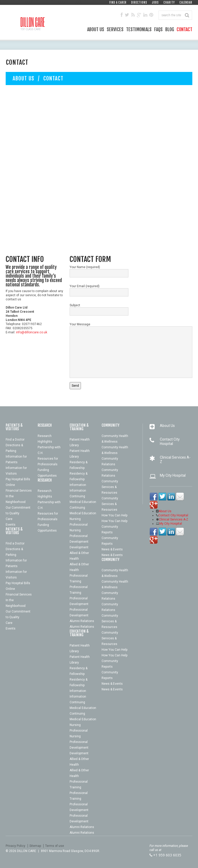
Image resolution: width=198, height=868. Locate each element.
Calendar (186, 3)
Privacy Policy (15, 846)
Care (9, 519)
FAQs (158, 29)
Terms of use (55, 846)
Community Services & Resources (110, 487)
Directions (139, 3)
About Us (96, 29)
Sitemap (35, 846)
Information (78, 485)
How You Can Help (114, 515)
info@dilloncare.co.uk (32, 332)
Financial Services (19, 491)
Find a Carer (118, 3)
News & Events (112, 549)
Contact (184, 29)
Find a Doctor (15, 440)
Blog (170, 29)
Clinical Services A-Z (174, 519)
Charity (169, 3)
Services (115, 29)
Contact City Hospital (170, 441)
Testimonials (139, 29)
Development (79, 542)
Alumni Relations (82, 621)
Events (11, 525)
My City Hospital (173, 475)
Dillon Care (33, 22)
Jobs (155, 3)
